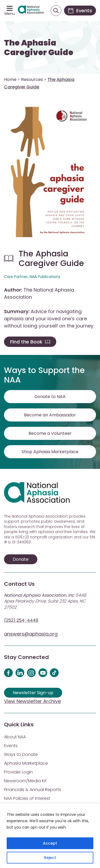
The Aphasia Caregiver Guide (39, 48)
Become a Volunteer (50, 433)
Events (11, 746)
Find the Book (30, 342)
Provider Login (18, 772)
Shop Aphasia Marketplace (50, 452)
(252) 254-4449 (21, 620)
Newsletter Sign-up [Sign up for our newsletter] (33, 693)
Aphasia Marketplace (26, 763)
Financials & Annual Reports (33, 790)
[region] (50, 836)
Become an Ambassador (50, 415)
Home (10, 79)
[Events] (80, 11)
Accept (50, 843)
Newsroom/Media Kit (25, 781)
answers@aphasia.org (31, 634)
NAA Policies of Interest (27, 798)
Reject (50, 858)
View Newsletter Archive (32, 701)
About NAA (15, 737)
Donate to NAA (50, 397)
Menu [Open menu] (10, 14)
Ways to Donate (21, 754)
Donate (21, 559)
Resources (32, 79)
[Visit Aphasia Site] (31, 11)
